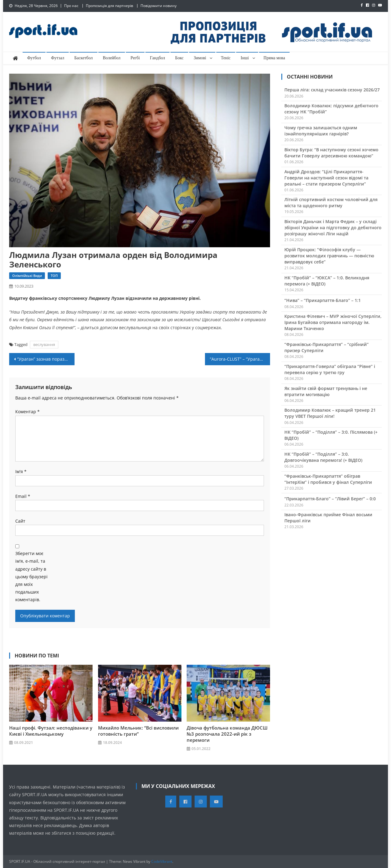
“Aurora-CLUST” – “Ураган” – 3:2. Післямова (240, 359)
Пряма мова (274, 58)
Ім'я (21, 471)
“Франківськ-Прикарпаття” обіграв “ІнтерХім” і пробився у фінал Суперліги (328, 479)
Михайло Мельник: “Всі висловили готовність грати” (138, 731)
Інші (245, 58)
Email (23, 496)
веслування (44, 344)
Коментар (27, 412)
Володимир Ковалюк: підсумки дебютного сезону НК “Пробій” (331, 109)
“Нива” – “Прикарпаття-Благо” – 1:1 (323, 300)
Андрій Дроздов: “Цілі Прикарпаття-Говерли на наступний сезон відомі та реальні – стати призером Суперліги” (326, 178)
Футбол (34, 58)
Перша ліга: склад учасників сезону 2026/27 (332, 90)
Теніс (226, 58)
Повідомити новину (159, 6)
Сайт (20, 521)
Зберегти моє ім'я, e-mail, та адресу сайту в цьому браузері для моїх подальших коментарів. (31, 576)
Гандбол (158, 58)
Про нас (71, 6)
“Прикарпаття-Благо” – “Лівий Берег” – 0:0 (330, 499)
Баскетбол (83, 58)
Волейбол (112, 58)
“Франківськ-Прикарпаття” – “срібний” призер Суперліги (327, 347)
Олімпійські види (27, 276)
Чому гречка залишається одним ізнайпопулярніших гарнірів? (321, 131)
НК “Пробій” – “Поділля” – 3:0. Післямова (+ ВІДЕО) (331, 435)
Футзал (58, 58)
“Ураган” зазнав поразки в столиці (46, 359)
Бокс (179, 58)
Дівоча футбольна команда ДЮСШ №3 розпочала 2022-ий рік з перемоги (227, 734)
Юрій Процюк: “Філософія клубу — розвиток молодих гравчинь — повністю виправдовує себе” (329, 256)
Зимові (200, 58)
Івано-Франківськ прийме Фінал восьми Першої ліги (328, 518)
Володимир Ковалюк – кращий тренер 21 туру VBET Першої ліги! (330, 413)
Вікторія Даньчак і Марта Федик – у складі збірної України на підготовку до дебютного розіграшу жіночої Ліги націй (333, 228)
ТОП (54, 276)
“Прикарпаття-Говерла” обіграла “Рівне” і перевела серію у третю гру (330, 369)
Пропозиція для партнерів (110, 6)
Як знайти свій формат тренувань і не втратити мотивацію (326, 391)
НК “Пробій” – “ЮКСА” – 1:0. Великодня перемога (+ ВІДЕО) (327, 281)
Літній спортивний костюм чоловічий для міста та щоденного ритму (331, 202)
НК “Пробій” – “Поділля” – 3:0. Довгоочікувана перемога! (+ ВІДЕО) (323, 457)
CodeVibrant (162, 861)
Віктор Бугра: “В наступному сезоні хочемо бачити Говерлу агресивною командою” (331, 153)
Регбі (135, 58)
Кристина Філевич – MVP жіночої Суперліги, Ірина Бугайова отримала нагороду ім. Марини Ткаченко (333, 322)
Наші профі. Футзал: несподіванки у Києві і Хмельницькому (51, 731)
